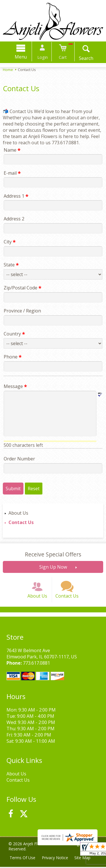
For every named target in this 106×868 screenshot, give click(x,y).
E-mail (11, 173)
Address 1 (15, 196)
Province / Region (21, 311)
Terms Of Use (23, 859)
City (9, 242)
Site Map (84, 859)
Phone (12, 357)
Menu (22, 57)
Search (85, 58)
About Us (18, 513)
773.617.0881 (36, 664)
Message (14, 386)
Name (11, 150)
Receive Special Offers (53, 554)
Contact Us (21, 522)
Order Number (19, 459)
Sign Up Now (53, 567)
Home (8, 70)
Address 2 (13, 219)
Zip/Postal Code (22, 288)
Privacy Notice (56, 859)
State (10, 265)
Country (13, 334)
